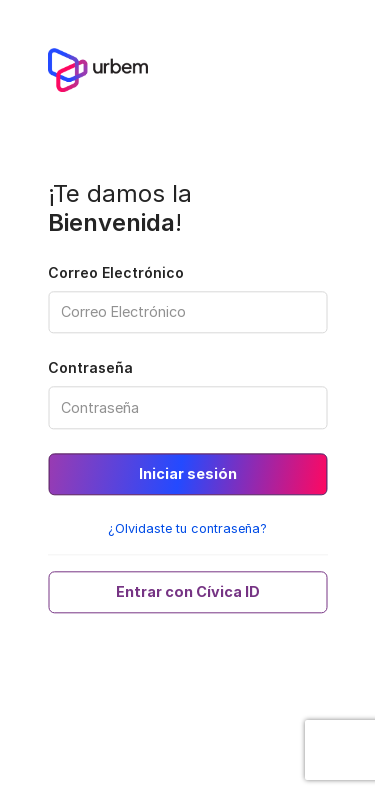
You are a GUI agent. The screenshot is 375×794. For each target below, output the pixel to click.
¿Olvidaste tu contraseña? (187, 529)
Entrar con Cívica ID (188, 592)
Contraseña (90, 368)
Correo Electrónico (116, 272)
